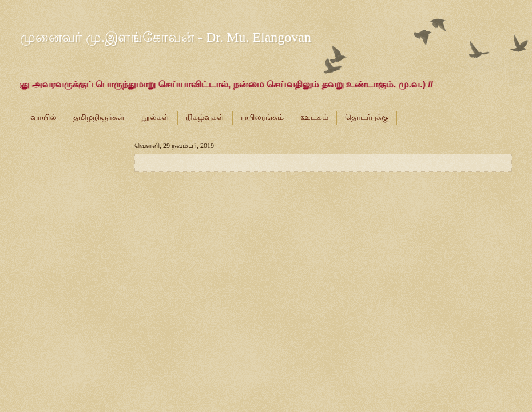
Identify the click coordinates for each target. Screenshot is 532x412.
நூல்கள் (155, 117)
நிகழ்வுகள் (205, 117)
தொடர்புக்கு (367, 117)
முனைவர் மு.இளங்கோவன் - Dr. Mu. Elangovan (166, 37)
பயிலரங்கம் (262, 117)
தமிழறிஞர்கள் (99, 117)
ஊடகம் (314, 117)
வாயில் (43, 117)
